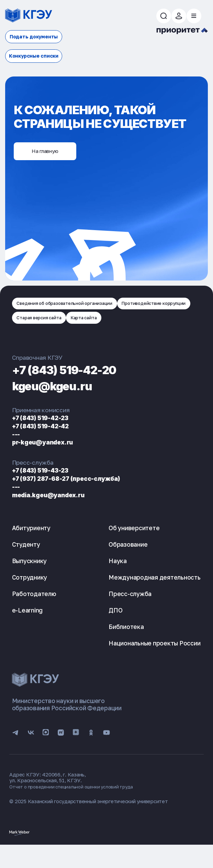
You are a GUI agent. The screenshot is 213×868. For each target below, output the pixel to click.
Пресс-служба (130, 614)
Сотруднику (30, 598)
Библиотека (126, 647)
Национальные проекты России (154, 663)
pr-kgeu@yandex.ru (47, 462)
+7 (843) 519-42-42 (45, 446)
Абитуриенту (31, 548)
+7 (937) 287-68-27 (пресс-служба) (75, 499)
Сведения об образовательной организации (73, 305)
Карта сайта (33, 337)
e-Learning (27, 631)
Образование (128, 565)
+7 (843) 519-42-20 (75, 390)
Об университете (134, 548)
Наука (118, 581)
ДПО (115, 631)
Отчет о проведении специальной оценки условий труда (77, 809)
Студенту (26, 565)
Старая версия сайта (130, 321)
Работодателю (34, 614)
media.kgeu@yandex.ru (54, 515)
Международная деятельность (155, 598)
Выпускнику (30, 581)
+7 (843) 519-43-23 (45, 490)
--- (16, 454)
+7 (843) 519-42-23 (45, 438)
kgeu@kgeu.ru (60, 406)
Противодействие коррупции (55, 321)
